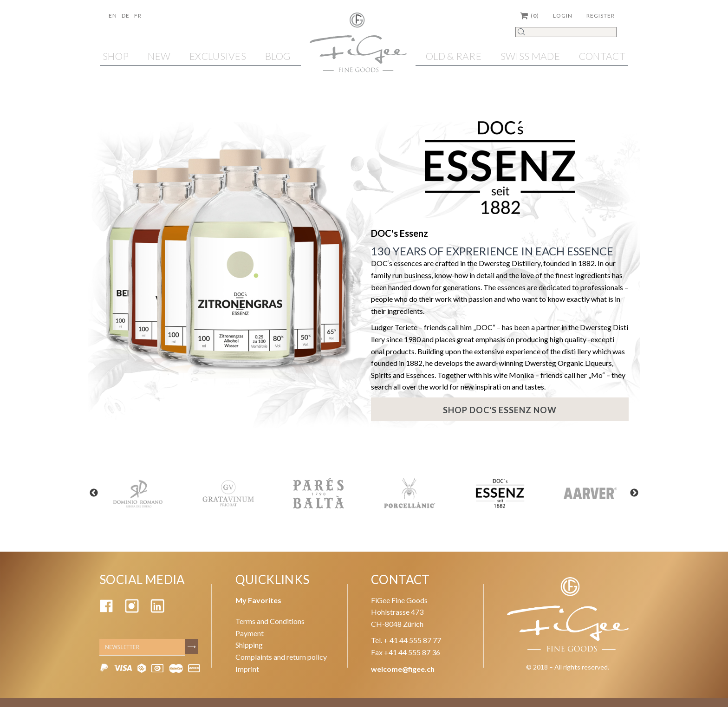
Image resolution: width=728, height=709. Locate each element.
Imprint (247, 671)
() (530, 16)
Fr (138, 16)
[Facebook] (106, 612)
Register (601, 16)
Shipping (249, 647)
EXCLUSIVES (218, 56)
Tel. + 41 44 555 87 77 (406, 642)
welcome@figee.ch (403, 671)
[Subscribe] (193, 649)
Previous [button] (85, 495)
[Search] (566, 32)
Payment (250, 635)
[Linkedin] (157, 612)
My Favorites (258, 602)
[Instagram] (132, 612)
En (113, 16)
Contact (602, 56)
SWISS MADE (530, 56)
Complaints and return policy (281, 659)
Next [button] (643, 495)
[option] (138, 495)
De (126, 16)
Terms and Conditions (270, 623)
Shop (116, 56)
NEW (159, 56)
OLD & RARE (454, 56)
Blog (278, 56)
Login (563, 16)
